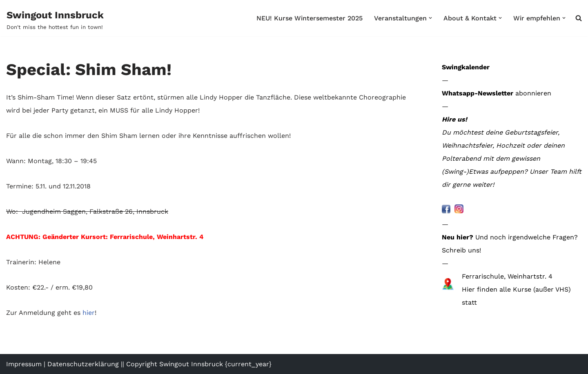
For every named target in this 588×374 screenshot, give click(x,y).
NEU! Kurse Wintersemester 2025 (310, 18)
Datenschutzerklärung (83, 364)
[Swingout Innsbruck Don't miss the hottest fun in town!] (55, 20)
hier (89, 313)
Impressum (24, 364)
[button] (430, 18)
